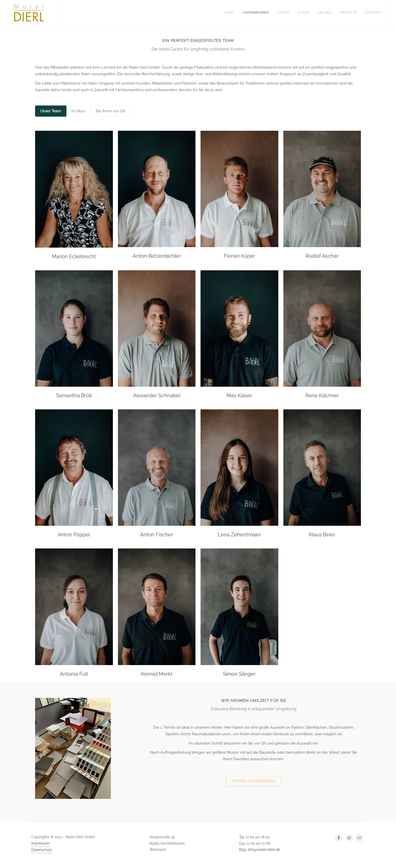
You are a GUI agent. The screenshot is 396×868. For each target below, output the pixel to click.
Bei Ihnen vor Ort (110, 111)
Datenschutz (42, 850)
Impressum (41, 843)
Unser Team (51, 111)
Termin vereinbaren (254, 781)
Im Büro (78, 111)
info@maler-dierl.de (264, 850)
